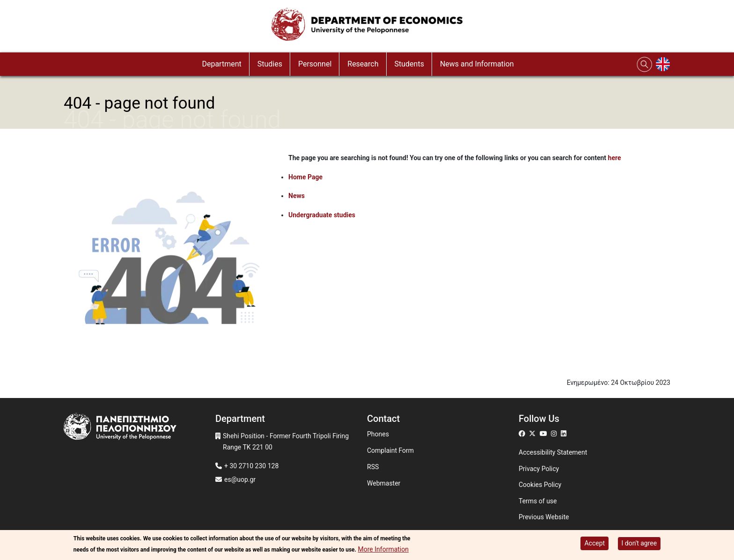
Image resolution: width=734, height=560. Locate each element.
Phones (378, 434)
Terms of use (538, 501)
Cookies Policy (540, 485)
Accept (595, 543)
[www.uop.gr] (139, 428)
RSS (373, 467)
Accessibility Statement (553, 452)
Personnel (315, 64)
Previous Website (544, 517)
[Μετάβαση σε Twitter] (533, 434)
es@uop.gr (240, 479)
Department (221, 64)
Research (363, 64)
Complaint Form (390, 450)
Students (409, 64)
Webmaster (384, 483)
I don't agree (639, 543)
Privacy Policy (539, 469)
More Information (383, 549)
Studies (270, 64)
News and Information (477, 64)
